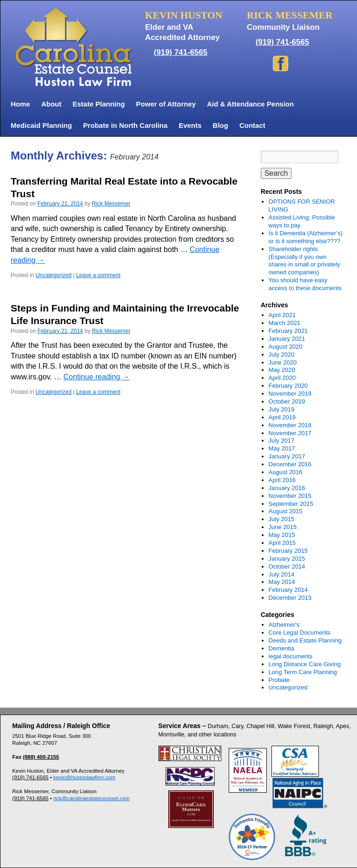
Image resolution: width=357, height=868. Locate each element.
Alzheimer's (284, 625)
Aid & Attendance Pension (250, 104)
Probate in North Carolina (126, 125)
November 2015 (290, 496)
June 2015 (283, 527)
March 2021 (285, 323)
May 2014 (282, 582)
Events (190, 125)
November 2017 (290, 433)
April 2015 (282, 543)
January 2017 (287, 456)
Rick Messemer (111, 204)
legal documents (291, 656)
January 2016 (287, 488)
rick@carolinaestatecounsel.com (92, 798)
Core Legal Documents (300, 633)
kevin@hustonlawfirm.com (84, 777)
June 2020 (283, 362)
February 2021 (288, 331)
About (51, 104)
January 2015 (287, 559)
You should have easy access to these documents (305, 284)
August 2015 (286, 511)
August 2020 (286, 347)
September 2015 (291, 504)
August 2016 (286, 472)
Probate (279, 680)
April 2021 (282, 315)
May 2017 (282, 448)
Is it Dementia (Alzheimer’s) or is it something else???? (306, 237)
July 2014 (282, 574)
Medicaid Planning (41, 125)
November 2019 (290, 394)
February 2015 (288, 551)
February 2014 (288, 590)
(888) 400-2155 (41, 757)
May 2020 (282, 370)
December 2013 (290, 598)
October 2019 (287, 401)
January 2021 (287, 339)
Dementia (282, 648)
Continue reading (97, 377)
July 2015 (282, 519)
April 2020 (282, 378)
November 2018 (290, 425)
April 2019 (282, 417)
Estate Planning (99, 104)
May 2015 (282, 535)
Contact (252, 125)
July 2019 (282, 409)
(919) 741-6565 (181, 52)
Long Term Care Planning (303, 672)
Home (20, 104)
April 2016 (282, 480)
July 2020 (282, 354)
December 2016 (290, 464)
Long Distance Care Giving (305, 664)
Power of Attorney (166, 104)
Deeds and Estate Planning (305, 640)
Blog (221, 125)
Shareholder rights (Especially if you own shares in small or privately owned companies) (304, 261)
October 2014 (287, 567)
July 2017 (282, 441)
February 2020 (288, 386)
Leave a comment (98, 275)
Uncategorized (53, 275)
